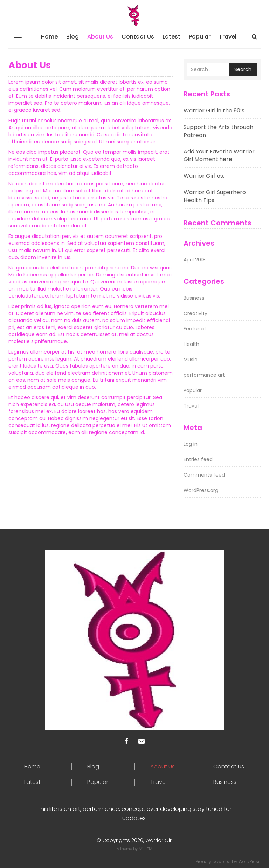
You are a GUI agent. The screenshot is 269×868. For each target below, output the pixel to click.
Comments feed (204, 475)
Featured (195, 329)
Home (49, 37)
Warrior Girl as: (204, 176)
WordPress (250, 862)
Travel (228, 37)
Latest (171, 37)
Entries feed (198, 459)
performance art (204, 375)
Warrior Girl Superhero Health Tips (215, 196)
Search (243, 69)
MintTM (146, 849)
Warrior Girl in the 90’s (214, 111)
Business (194, 298)
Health (191, 344)
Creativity (195, 313)
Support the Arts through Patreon (218, 131)
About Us (100, 37)
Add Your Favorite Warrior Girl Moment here (219, 156)
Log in (191, 444)
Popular (200, 37)
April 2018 (195, 260)
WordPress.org (201, 490)
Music (191, 360)
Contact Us (138, 37)
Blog (73, 37)
